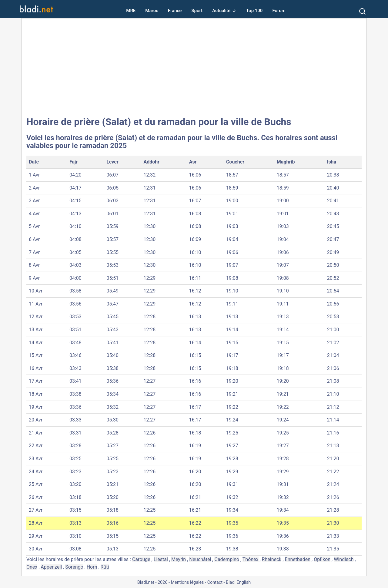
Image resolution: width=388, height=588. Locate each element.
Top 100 (254, 11)
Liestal (161, 559)
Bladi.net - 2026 (152, 582)
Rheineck (272, 559)
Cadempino (227, 559)
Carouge (141, 559)
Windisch (344, 559)
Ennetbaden (298, 559)
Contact (215, 582)
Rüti (105, 567)
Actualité (221, 11)
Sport (197, 11)
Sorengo (74, 567)
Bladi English (238, 582)
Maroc (152, 11)
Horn (92, 567)
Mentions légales (187, 582)
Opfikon (322, 559)
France (175, 11)
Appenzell (51, 567)
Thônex (251, 559)
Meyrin (179, 559)
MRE (131, 11)
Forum (279, 11)
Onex (32, 567)
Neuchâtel (200, 559)
